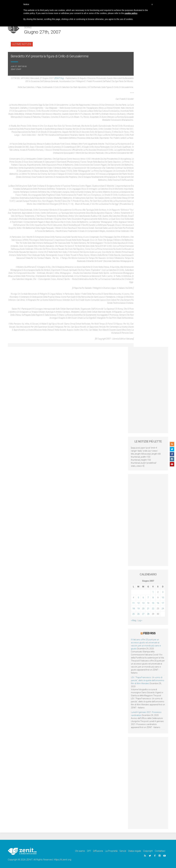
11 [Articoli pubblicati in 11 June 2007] (134, 603)
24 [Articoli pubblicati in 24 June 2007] (163, 608)
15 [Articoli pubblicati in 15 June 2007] (153, 603)
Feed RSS (149, 633)
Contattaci (160, 851)
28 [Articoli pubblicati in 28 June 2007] (148, 614)
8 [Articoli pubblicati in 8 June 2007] (153, 598)
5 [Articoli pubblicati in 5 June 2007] (138, 598)
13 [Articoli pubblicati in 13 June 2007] (143, 603)
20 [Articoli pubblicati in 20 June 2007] (143, 608)
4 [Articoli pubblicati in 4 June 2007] (134, 598)
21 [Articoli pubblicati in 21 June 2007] (148, 608)
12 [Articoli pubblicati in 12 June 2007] (138, 603)
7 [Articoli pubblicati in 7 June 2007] (148, 598)
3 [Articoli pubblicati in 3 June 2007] (163, 592)
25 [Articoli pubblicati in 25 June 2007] (134, 614)
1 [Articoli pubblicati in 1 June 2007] (153, 592)
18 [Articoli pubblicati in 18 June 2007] (134, 608)
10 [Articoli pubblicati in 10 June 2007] (163, 598)
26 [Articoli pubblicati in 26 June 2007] (138, 614)
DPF (89, 851)
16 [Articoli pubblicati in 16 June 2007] (158, 603)
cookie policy (131, 13)
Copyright (148, 851)
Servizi (123, 851)
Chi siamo (80, 851)
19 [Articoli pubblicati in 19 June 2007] (138, 608)
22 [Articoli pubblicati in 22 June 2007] (153, 608)
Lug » (140, 620)
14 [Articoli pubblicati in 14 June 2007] (148, 603)
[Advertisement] (148, 390)
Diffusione (98, 851)
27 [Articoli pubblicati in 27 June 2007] (143, 614)
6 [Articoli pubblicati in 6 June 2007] (143, 598)
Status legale (135, 851)
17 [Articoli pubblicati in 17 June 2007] (163, 603)
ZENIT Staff (16, 69)
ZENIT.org (59, 78)
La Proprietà (111, 851)
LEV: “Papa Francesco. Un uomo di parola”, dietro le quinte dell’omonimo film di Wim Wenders (148, 680)
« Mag (134, 620)
